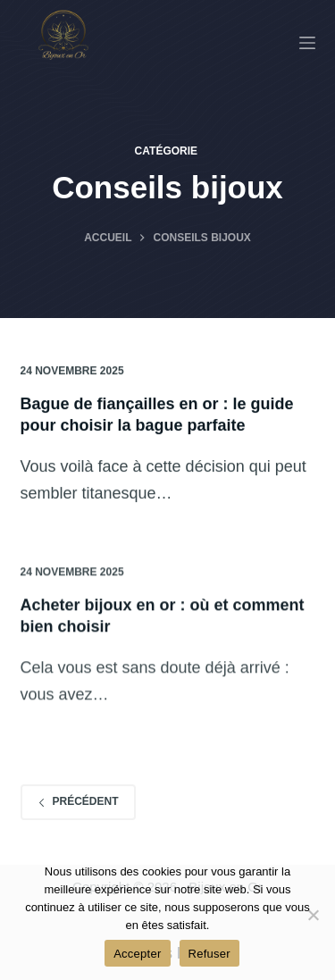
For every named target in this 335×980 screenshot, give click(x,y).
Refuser (209, 954)
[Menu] (307, 43)
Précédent (78, 801)
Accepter (137, 954)
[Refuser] (313, 915)
